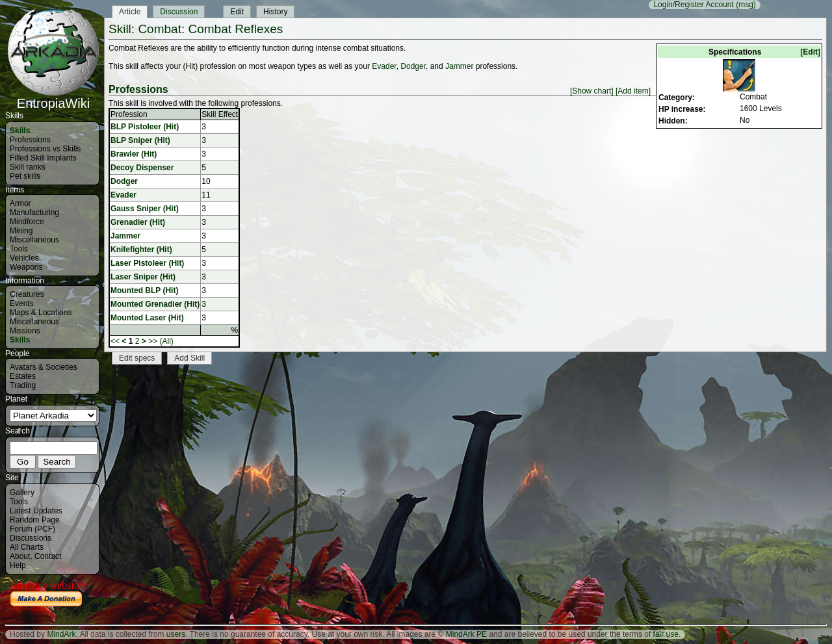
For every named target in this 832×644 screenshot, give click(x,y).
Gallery (22, 493)
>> (153, 341)
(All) (167, 341)
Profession (129, 114)
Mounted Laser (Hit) (147, 318)
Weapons (26, 267)
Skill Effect (220, 114)
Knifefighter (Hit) (141, 250)
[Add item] (633, 91)
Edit (237, 12)
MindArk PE (466, 634)
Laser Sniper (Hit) (143, 277)
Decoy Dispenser (142, 168)
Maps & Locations (41, 313)
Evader (384, 66)
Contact (48, 556)
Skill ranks (28, 167)
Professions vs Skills (45, 149)
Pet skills (25, 176)
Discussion (179, 12)
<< (115, 341)
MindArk (61, 634)
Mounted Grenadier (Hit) (155, 304)
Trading (23, 385)
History (275, 12)
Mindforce (27, 222)
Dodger (413, 66)
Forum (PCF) (32, 529)
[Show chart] (592, 91)
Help (18, 565)
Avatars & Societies (44, 367)
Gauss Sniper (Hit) (145, 209)
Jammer (459, 66)
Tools (19, 249)
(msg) (746, 5)
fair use (666, 634)
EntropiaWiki (53, 97)
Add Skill (189, 358)
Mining (21, 231)
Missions (25, 331)
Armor (20, 203)
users (176, 634)
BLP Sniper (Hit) (140, 140)
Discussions (31, 538)
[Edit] (810, 52)
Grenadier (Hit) (138, 222)
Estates (23, 376)
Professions (30, 140)
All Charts (27, 547)
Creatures (27, 294)
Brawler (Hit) (134, 154)
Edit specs (137, 358)
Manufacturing (34, 213)
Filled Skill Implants (43, 158)
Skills (20, 131)
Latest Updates (36, 511)
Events (22, 303)
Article (130, 12)
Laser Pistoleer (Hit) (147, 263)
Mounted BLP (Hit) (144, 290)
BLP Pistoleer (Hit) (145, 127)
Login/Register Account (693, 5)
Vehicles (24, 258)
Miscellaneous (34, 240)
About (20, 556)
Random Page (35, 520)
